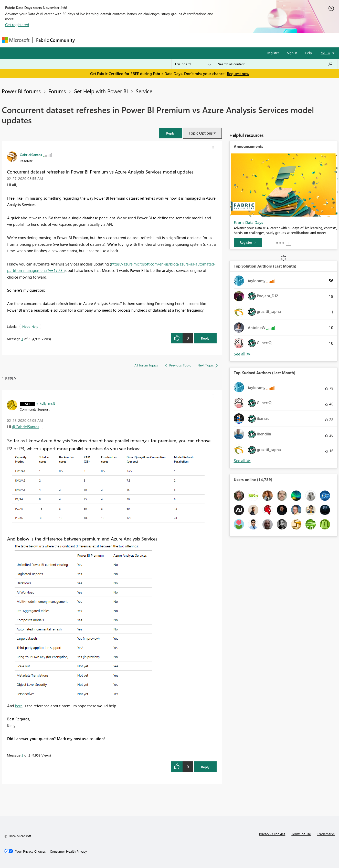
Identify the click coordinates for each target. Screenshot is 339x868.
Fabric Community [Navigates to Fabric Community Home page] (55, 40)
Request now (238, 74)
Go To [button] (325, 53)
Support (217, 40)
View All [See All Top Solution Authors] (242, 354)
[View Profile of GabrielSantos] (31, 155)
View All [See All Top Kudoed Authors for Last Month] (242, 461)
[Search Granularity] (193, 64)
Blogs (176, 40)
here (19, 706)
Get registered (17, 25)
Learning (195, 40)
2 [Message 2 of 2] (22, 755)
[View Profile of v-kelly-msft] (46, 403)
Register (273, 53)
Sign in (292, 53)
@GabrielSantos (26, 427)
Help (308, 53)
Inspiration (109, 40)
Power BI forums (21, 91)
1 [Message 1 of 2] (22, 339)
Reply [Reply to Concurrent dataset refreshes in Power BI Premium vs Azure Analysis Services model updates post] (205, 338)
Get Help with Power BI (101, 91)
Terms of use (301, 834)
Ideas (130, 40)
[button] (171, 133)
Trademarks (326, 834)
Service (144, 91)
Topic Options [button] (201, 133)
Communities (153, 40)
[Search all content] (276, 64)
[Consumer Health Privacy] (68, 851)
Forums (86, 40)
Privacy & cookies (272, 834)
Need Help (30, 326)
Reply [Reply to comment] (205, 767)
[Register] (248, 242)
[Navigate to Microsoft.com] (16, 40)
